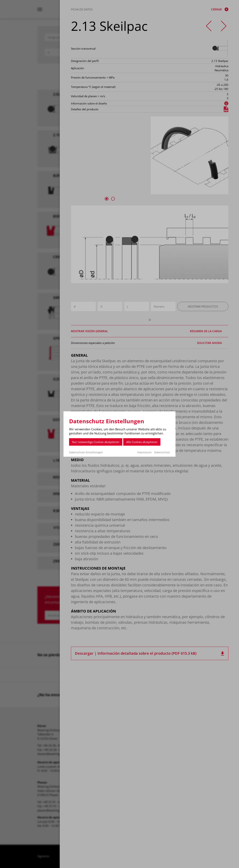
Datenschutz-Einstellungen (86, 452)
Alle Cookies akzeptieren (142, 442)
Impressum (144, 452)
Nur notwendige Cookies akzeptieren (96, 442)
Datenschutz (162, 452)
